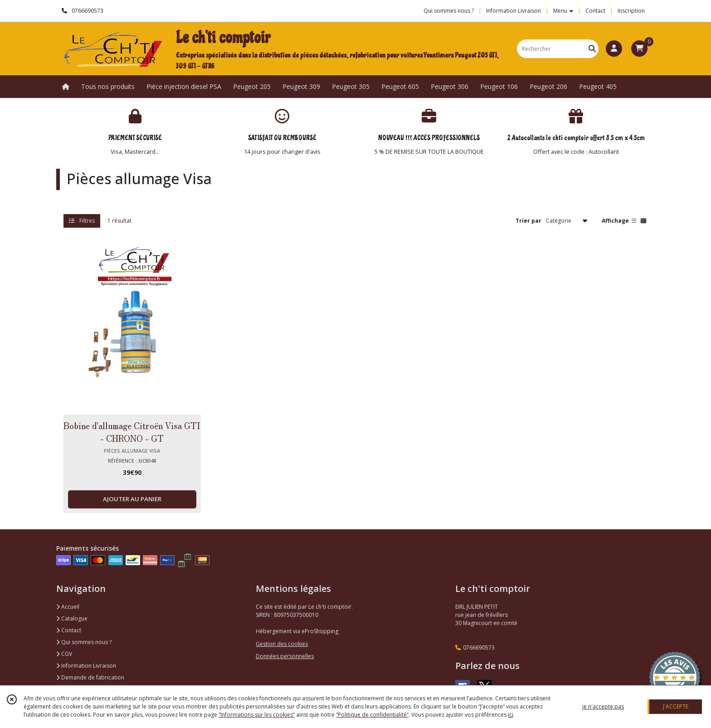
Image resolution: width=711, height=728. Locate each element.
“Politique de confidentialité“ (372, 715)
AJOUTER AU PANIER (132, 499)
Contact (595, 11)
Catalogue (72, 618)
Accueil (68, 607)
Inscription (631, 11)
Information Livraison (86, 666)
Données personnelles (285, 656)
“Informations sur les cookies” (257, 715)
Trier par (528, 221)
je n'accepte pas (603, 706)
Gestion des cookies (282, 644)
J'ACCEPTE (676, 706)
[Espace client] (614, 49)
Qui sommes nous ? (84, 642)
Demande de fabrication (90, 677)
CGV (64, 654)
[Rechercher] (592, 49)
